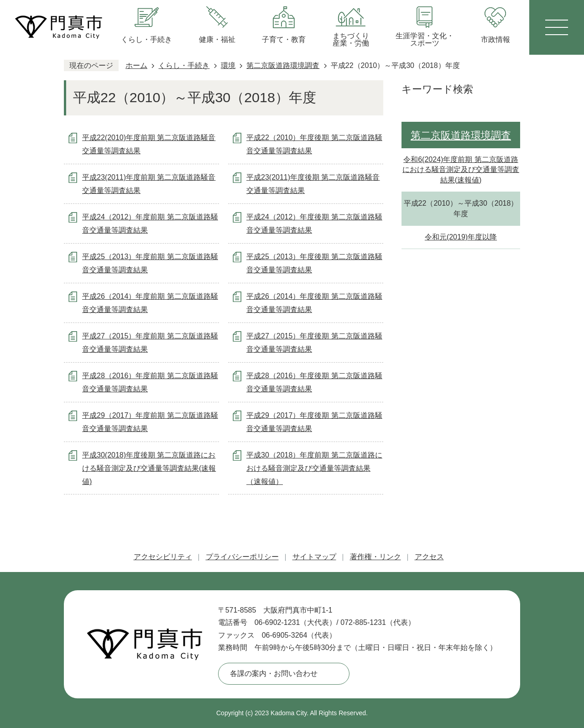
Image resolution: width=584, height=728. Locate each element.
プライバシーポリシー (242, 557)
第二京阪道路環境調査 (283, 65)
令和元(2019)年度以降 (461, 237)
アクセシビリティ (163, 557)
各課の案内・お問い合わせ (274, 673)
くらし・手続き (184, 65)
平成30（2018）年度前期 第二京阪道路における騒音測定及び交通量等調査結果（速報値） (314, 468)
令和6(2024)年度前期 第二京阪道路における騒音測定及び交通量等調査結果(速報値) (461, 170)
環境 (228, 65)
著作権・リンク (375, 557)
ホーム (136, 65)
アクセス (429, 557)
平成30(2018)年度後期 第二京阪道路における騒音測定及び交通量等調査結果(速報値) (149, 468)
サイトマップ (314, 557)
